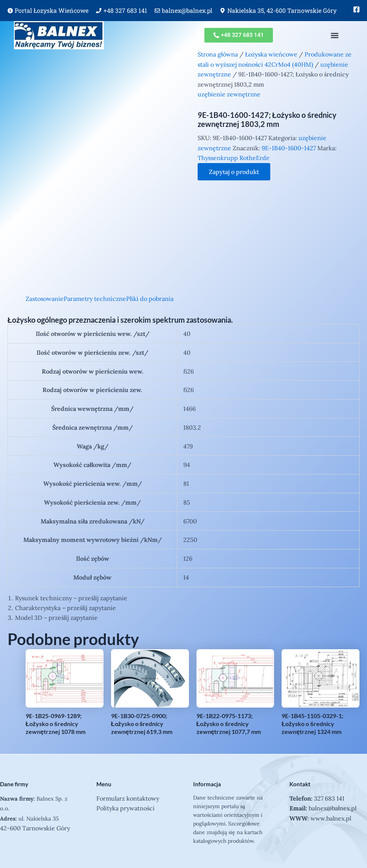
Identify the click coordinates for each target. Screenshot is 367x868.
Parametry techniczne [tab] (95, 299)
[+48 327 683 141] (99, 11)
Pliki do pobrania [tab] (150, 299)
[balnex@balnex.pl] (157, 11)
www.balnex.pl (331, 818)
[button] (335, 35)
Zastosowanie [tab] (45, 299)
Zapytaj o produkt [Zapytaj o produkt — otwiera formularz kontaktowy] (234, 172)
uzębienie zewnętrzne (229, 94)
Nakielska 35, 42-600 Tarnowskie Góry (282, 10)
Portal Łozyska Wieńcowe (52, 10)
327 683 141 (329, 798)
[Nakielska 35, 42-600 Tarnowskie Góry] (222, 11)
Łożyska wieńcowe (271, 54)
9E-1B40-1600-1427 (289, 148)
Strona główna (218, 54)
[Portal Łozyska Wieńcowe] (10, 11)
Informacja (207, 784)
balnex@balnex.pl (187, 10)
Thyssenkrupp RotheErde (234, 158)
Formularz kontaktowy (128, 798)
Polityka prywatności (126, 808)
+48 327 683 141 (125, 10)
